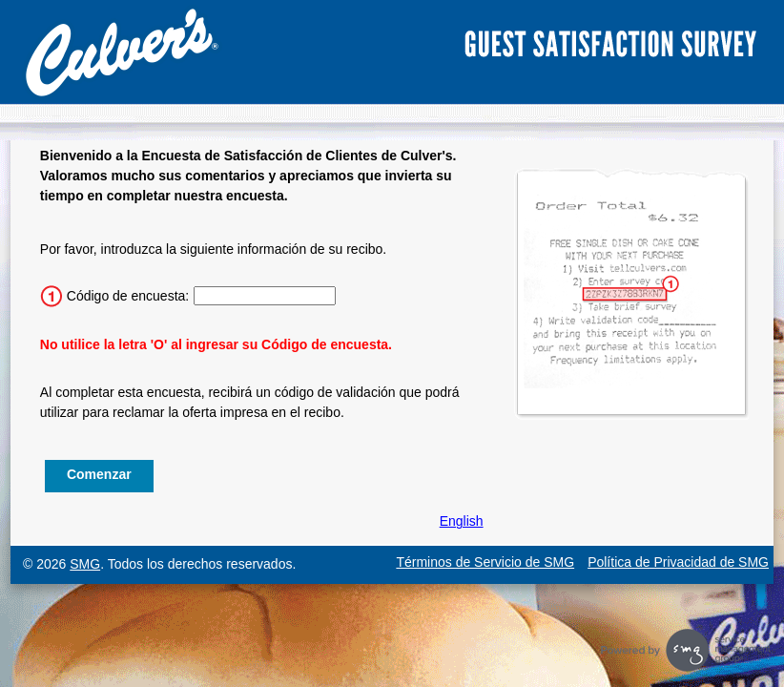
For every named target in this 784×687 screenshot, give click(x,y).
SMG (85, 564)
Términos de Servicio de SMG (485, 562)
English (462, 521)
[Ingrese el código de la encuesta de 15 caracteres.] (265, 296)
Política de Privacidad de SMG (678, 562)
